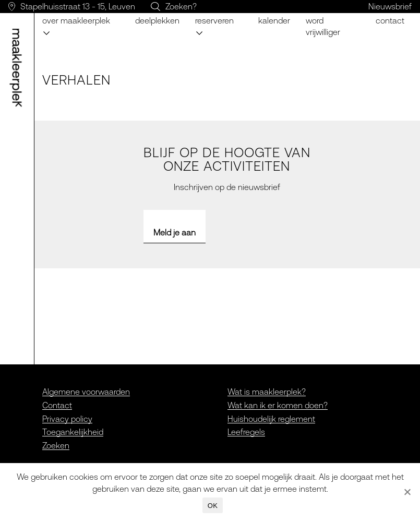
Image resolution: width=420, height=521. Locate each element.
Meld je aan (175, 232)
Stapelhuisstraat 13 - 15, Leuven (78, 6)
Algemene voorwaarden (86, 392)
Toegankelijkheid (73, 432)
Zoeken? (181, 6)
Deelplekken (157, 20)
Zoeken (56, 445)
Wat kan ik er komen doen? (278, 405)
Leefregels (246, 432)
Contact (390, 20)
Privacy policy (67, 419)
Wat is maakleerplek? (267, 392)
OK (213, 506)
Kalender (274, 20)
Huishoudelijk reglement (271, 419)
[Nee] (407, 492)
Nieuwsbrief (390, 6)
